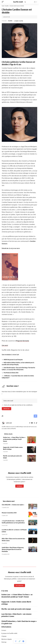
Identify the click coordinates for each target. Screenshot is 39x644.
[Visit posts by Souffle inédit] (3, 423)
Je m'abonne (19, 486)
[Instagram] (34, 423)
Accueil (3, 6)
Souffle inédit (9, 423)
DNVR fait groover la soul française (13, 360)
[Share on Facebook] (16, 641)
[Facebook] (30, 423)
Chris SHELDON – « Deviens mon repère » (13, 505)
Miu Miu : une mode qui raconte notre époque (16, 609)
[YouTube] (32, 423)
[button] (3, 2)
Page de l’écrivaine (23, 341)
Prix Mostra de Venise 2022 (11, 373)
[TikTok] (37, 423)
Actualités (7, 6)
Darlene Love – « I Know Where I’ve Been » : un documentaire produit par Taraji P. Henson (14, 439)
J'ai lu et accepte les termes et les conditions (18, 405)
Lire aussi (5, 345)
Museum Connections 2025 (9, 513)
